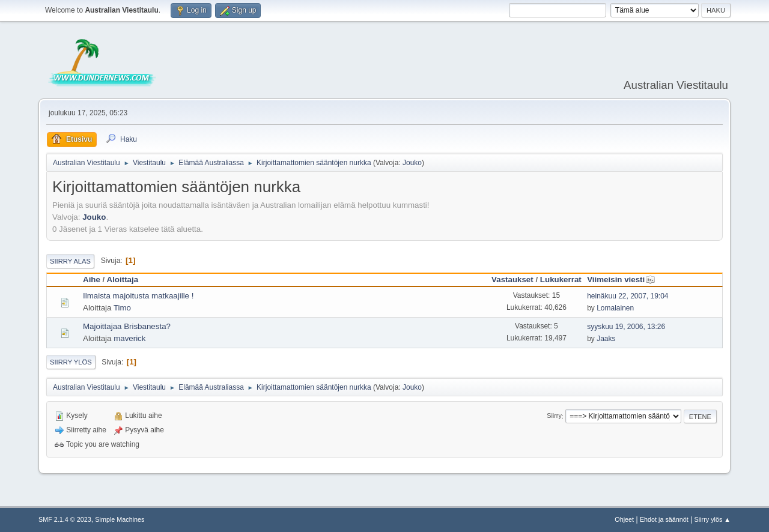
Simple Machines (120, 519)
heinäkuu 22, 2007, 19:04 (628, 296)
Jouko (412, 163)
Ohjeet (624, 519)
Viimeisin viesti (621, 280)
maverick (129, 338)
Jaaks (606, 339)
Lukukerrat (561, 280)
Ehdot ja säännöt (664, 519)
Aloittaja (123, 280)
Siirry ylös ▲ (713, 519)
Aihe (92, 280)
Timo (122, 308)
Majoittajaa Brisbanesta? (127, 326)
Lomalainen (615, 308)
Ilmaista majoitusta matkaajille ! (138, 296)
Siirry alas (70, 261)
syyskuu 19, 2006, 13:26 (626, 327)
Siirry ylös (71, 362)
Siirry (554, 416)
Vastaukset (512, 280)
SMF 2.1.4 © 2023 (65, 519)
